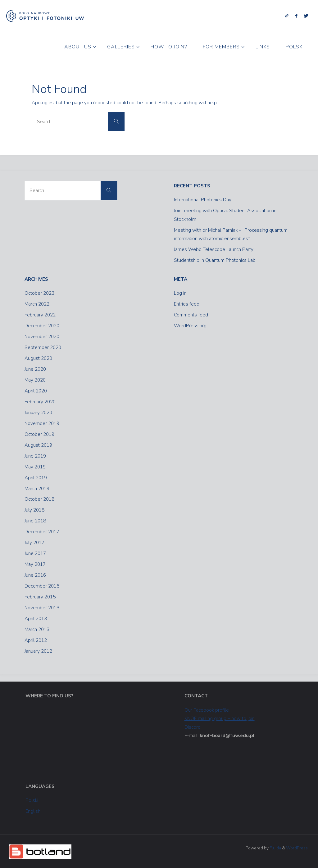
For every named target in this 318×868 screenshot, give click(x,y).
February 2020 (40, 402)
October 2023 (39, 293)
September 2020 (43, 347)
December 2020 (42, 326)
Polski (32, 800)
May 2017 (35, 564)
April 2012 (36, 640)
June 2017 (35, 553)
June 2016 (35, 575)
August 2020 (38, 358)
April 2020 (36, 391)
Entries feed (187, 304)
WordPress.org (190, 326)
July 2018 (34, 510)
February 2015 (40, 597)
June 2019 (35, 456)
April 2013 (36, 619)
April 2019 (36, 478)
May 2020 (35, 380)
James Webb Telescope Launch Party (214, 249)
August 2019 (38, 445)
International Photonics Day (203, 200)
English (33, 811)
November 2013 (42, 608)
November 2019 (42, 423)
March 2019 (37, 489)
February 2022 (40, 315)
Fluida (275, 848)
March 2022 (37, 304)
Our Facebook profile (207, 710)
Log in (180, 293)
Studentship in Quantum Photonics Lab (215, 260)
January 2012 (38, 651)
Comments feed (191, 315)
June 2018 (35, 521)
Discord (193, 727)
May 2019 (35, 467)
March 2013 (37, 629)
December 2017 (42, 532)
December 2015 (42, 586)
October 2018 (39, 499)
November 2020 (42, 337)
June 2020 (35, 369)
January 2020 (38, 413)
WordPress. (297, 848)
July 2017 (34, 543)
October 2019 (39, 434)
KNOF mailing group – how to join (220, 718)
